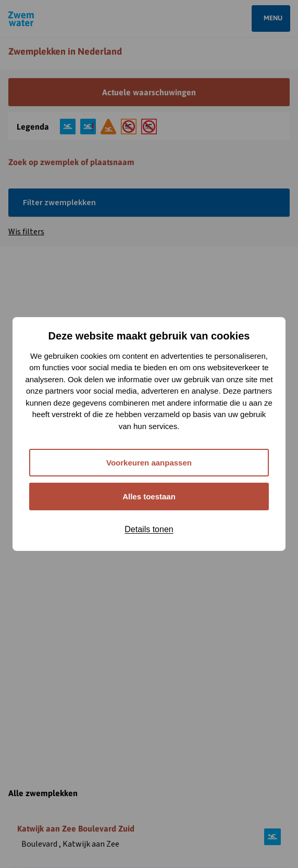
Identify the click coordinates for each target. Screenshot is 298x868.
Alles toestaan (149, 496)
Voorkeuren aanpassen (149, 463)
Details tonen (149, 529)
